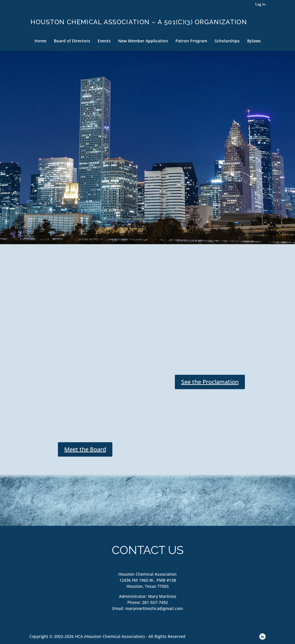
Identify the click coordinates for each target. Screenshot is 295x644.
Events (104, 41)
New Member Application (143, 41)
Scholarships (227, 41)
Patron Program (191, 41)
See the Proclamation (210, 382)
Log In (260, 5)
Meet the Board (85, 449)
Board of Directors (72, 41)
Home (40, 41)
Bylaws (254, 41)
